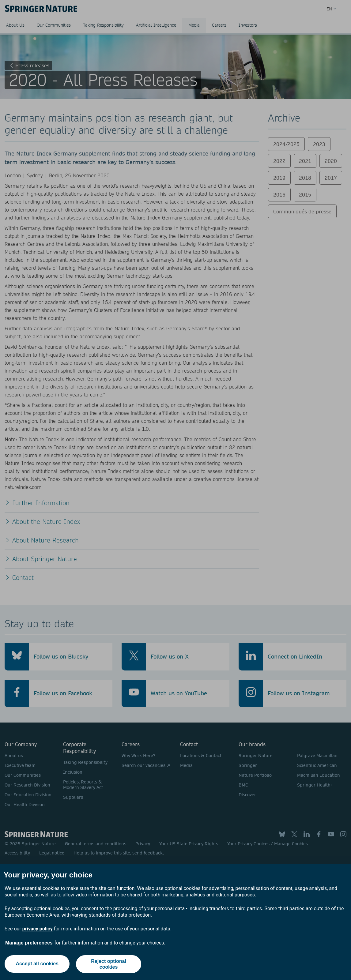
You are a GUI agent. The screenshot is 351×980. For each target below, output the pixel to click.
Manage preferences (29, 943)
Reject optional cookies (109, 964)
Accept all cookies (37, 964)
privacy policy (38, 929)
